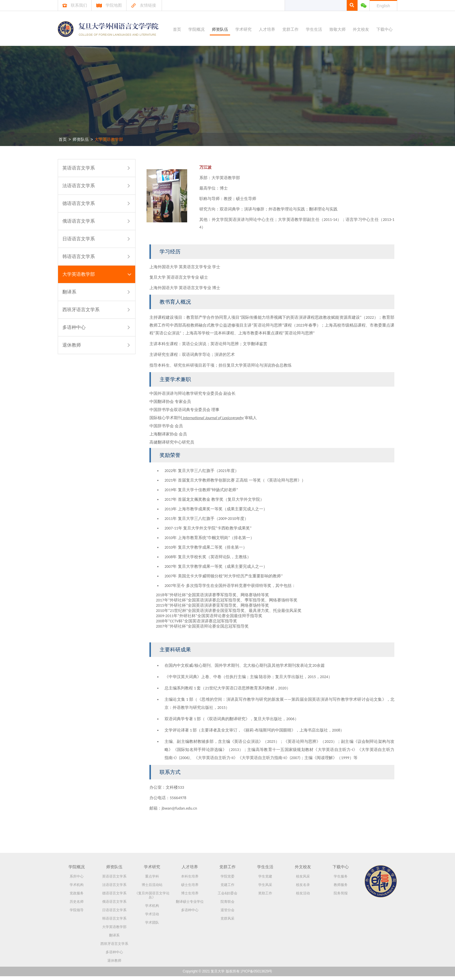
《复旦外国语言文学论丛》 (152, 899)
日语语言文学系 (79, 239)
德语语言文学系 (79, 203)
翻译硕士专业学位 (190, 905)
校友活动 (303, 897)
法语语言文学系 (79, 186)
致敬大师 (337, 29)
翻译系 (69, 292)
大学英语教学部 (109, 139)
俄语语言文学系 (79, 221)
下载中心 (384, 29)
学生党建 (265, 880)
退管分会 (228, 914)
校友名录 (303, 889)
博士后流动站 (152, 889)
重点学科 (152, 880)
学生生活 (314, 29)
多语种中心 (74, 327)
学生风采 (265, 889)
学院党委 (228, 880)
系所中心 (77, 880)
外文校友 (361, 29)
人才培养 (267, 29)
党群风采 (228, 922)
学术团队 (152, 926)
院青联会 (228, 905)
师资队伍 (220, 29)
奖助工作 (265, 897)
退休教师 (72, 345)
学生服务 (341, 880)
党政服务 (77, 897)
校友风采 (303, 880)
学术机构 (77, 889)
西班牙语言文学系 (81, 310)
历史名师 (77, 905)
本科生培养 (190, 880)
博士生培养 (190, 897)
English (383, 6)
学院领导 (77, 914)
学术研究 (243, 29)
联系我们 (75, 5)
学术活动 (152, 918)
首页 (177, 29)
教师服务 (341, 889)
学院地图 (109, 5)
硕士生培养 (190, 889)
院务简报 (341, 897)
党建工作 (228, 889)
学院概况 (196, 29)
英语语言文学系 (79, 168)
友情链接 (143, 5)
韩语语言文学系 (79, 256)
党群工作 (290, 29)
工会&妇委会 (228, 897)
